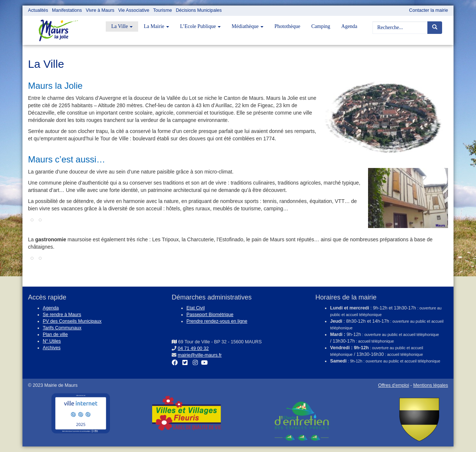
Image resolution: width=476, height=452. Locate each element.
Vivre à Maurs (100, 10)
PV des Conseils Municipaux (72, 321)
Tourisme (163, 10)
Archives (52, 348)
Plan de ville (55, 334)
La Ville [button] (122, 26)
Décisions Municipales (199, 10)
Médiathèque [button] (248, 26)
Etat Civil (196, 308)
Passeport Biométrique (210, 315)
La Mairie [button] (156, 26)
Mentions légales (430, 385)
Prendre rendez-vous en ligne (217, 321)
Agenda (349, 26)
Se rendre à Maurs (62, 315)
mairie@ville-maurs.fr (200, 355)
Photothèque (287, 26)
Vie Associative (134, 10)
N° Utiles (52, 341)
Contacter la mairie (428, 10)
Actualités (38, 10)
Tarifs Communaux (62, 328)
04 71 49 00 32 (193, 348)
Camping (321, 26)
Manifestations (67, 10)
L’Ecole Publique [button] (200, 26)
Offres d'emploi (393, 385)
